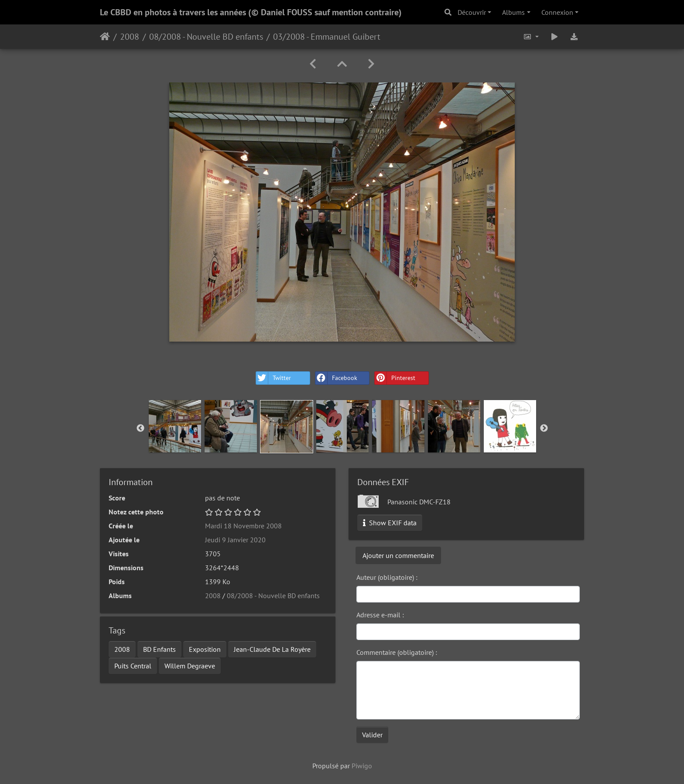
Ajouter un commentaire (398, 555)
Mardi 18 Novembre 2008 (243, 526)
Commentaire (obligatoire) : (397, 652)
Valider (372, 735)
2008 (130, 37)
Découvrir (472, 12)
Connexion (557, 12)
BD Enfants (159, 649)
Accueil (105, 37)
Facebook (336, 378)
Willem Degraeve (190, 666)
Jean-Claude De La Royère (272, 649)
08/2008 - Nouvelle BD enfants (206, 37)
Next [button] (544, 428)
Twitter (274, 378)
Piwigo (362, 766)
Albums (513, 12)
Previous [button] (140, 428)
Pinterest (395, 378)
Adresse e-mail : (380, 615)
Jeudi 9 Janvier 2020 (235, 540)
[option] (175, 426)
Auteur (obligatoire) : (387, 577)
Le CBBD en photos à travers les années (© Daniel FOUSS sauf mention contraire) (251, 12)
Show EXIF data (390, 523)
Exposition (205, 649)
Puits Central (133, 666)
